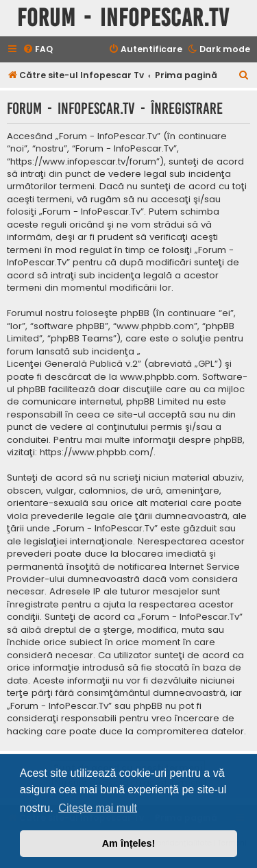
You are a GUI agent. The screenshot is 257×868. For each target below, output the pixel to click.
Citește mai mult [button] (98, 808)
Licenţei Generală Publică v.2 (72, 364)
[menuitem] (38, 50)
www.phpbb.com (159, 377)
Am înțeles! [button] (129, 843)
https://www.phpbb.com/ (97, 453)
